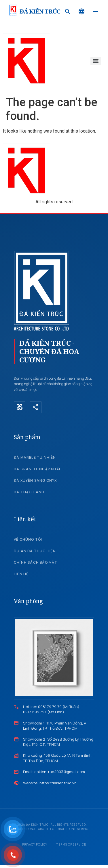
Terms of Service (71, 844)
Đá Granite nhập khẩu (38, 469)
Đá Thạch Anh (29, 492)
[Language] (82, 12)
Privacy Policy (35, 844)
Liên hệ (21, 574)
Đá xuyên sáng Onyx (35, 480)
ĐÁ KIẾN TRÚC (40, 11)
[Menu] (95, 12)
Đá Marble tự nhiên (35, 457)
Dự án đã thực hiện (35, 551)
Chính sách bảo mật (36, 562)
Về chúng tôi (28, 539)
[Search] (68, 12)
